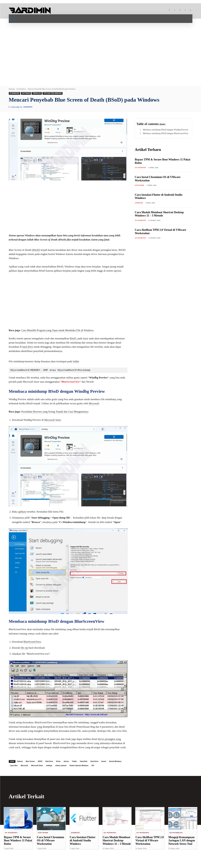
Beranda (12, 89)
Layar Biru (14, 766)
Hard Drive (94, 761)
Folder (74, 761)
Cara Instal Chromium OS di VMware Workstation (51, 841)
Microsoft (94, 403)
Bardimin (28, 107)
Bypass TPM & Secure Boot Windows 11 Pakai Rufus (18, 841)
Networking (176, 833)
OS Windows (21, 89)
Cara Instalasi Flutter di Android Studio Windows (83, 841)
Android (139, 203)
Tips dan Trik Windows (53, 93)
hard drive (28, 347)
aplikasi (22, 512)
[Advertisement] (101, 54)
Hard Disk (84, 761)
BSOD (40, 761)
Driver (58, 761)
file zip (24, 648)
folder (76, 361)
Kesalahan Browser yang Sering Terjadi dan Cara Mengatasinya (55, 412)
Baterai (20, 761)
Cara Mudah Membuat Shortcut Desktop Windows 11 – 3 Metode (159, 214)
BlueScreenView (71, 382)
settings (49, 766)
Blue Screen (30, 761)
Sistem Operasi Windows (79, 766)
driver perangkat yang (109, 739)
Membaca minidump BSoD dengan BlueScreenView (165, 133)
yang (39, 727)
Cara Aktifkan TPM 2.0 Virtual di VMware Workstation (150, 841)
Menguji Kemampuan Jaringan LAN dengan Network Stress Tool (182, 841)
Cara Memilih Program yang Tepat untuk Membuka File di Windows (58, 330)
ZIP (93, 766)
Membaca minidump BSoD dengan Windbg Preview (165, 130)
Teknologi (37, 93)
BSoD (36, 250)
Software (26, 93)
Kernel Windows (115, 761)
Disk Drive (49, 761)
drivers (66, 761)
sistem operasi (61, 766)
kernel (104, 761)
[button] (13, 18)
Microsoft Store (53, 420)
